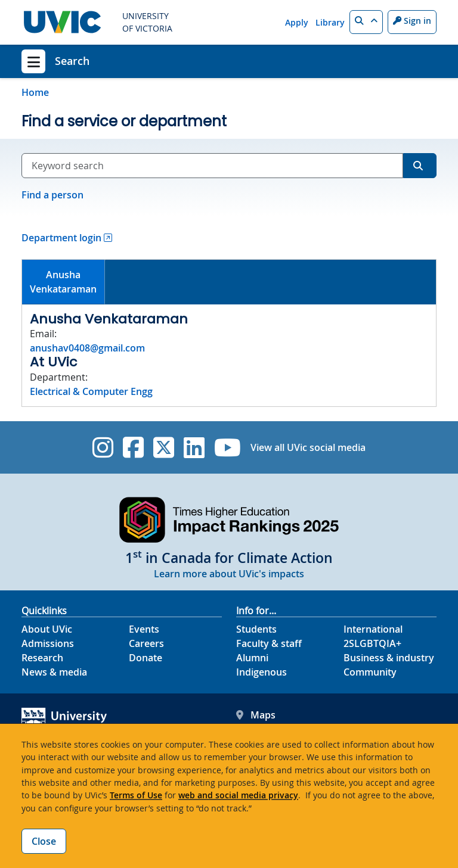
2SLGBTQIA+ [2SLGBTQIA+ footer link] (372, 643)
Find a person (52, 195)
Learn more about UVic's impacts (229, 574)
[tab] (64, 282)
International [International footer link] (373, 629)
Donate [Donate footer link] (146, 658)
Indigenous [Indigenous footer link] (262, 672)
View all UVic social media (308, 447)
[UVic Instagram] (103, 447)
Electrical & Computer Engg (91, 391)
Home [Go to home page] (35, 92)
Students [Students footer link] (256, 629)
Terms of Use (136, 795)
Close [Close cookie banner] (44, 841)
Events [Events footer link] (144, 629)
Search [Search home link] (72, 61)
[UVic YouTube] (228, 447)
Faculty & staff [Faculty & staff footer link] (269, 643)
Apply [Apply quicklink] (297, 22)
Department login (61, 238)
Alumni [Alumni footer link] (252, 658)
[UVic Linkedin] (194, 447)
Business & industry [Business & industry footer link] (389, 658)
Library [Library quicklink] (330, 22)
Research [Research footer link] (42, 658)
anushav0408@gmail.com (87, 348)
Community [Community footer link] (370, 672)
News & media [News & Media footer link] (54, 672)
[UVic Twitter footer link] (164, 447)
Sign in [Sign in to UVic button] (412, 21)
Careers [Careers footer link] (146, 643)
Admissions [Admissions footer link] (48, 643)
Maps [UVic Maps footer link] (256, 715)
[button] (366, 22)
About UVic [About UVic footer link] (47, 629)
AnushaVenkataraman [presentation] (63, 282)
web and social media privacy (238, 795)
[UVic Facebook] (133, 447)
